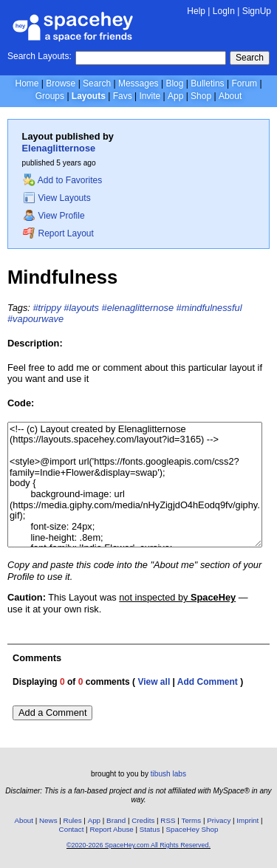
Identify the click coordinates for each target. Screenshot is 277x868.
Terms (192, 820)
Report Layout (58, 233)
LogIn (224, 11)
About (230, 96)
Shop (201, 96)
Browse (61, 83)
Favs (123, 96)
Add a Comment (52, 712)
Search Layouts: (40, 56)
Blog (174, 83)
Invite (150, 96)
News (48, 820)
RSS (168, 820)
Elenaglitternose (59, 148)
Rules (73, 820)
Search (250, 58)
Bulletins (207, 83)
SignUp (257, 11)
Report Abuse (111, 829)
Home (27, 83)
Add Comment (208, 682)
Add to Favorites (62, 180)
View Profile (54, 216)
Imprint (247, 820)
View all (154, 682)
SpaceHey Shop (192, 829)
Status (150, 829)
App (175, 96)
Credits (143, 820)
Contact (72, 829)
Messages (138, 83)
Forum (244, 83)
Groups (50, 96)
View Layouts (57, 198)
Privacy (219, 820)
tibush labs (168, 774)
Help (196, 11)
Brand (116, 820)
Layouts (89, 96)
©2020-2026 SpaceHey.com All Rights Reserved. (138, 845)
